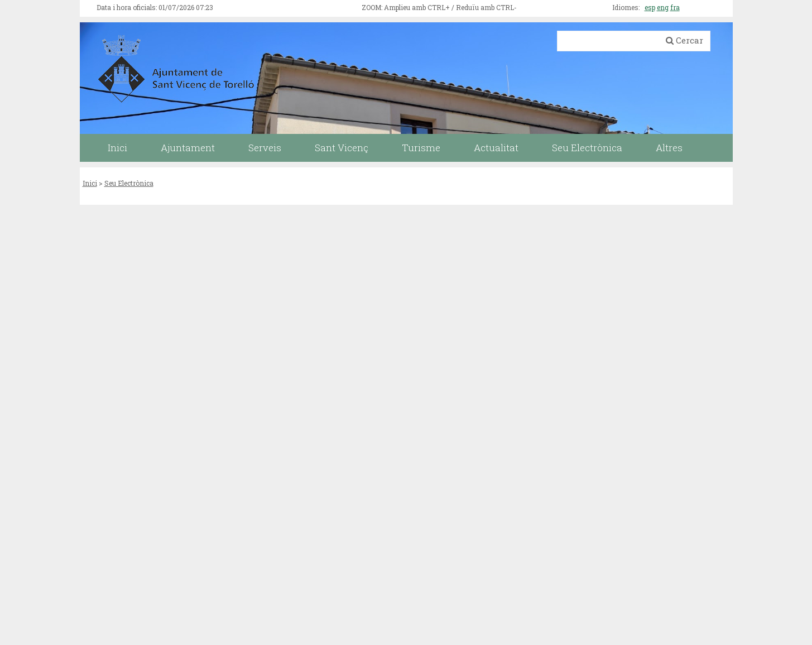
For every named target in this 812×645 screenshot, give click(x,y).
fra (675, 7)
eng (663, 7)
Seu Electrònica (129, 183)
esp (650, 7)
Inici (90, 183)
